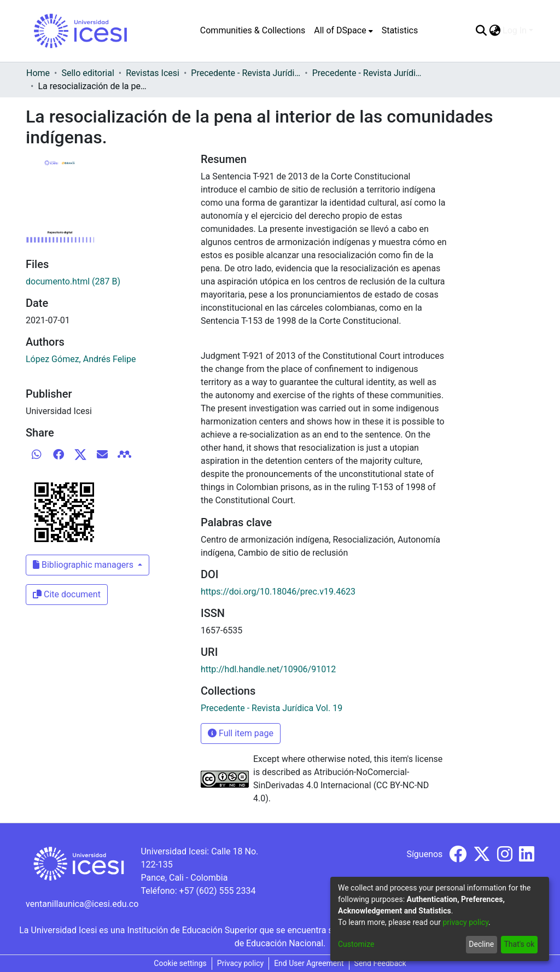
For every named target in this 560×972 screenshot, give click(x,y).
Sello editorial (87, 73)
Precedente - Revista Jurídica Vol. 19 (367, 73)
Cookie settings (180, 963)
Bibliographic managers (84, 565)
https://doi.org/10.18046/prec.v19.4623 (278, 592)
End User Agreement (309, 963)
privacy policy (465, 922)
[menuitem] (343, 31)
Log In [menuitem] (515, 30)
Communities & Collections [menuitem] (253, 30)
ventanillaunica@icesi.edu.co (82, 904)
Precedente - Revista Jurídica (246, 73)
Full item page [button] (241, 733)
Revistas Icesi (153, 73)
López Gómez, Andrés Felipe (81, 359)
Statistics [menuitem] (400, 30)
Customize (356, 944)
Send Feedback (380, 963)
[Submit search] (481, 31)
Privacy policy (240, 963)
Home (38, 73)
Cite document (67, 594)
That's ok (519, 944)
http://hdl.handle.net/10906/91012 (268, 669)
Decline (481, 944)
